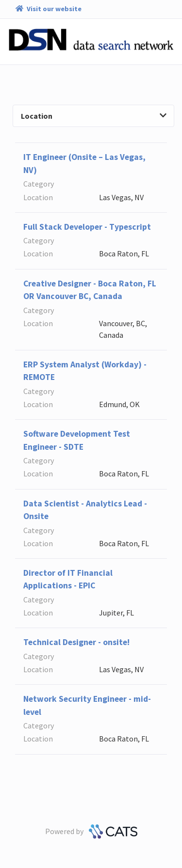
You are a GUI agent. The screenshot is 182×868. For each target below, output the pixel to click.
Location (94, 116)
